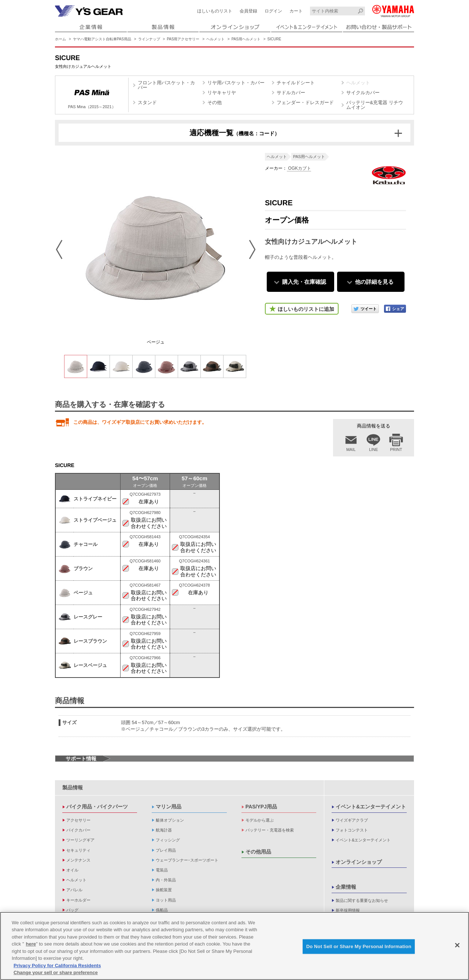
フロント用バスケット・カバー (166, 85)
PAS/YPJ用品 (261, 807)
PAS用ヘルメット (246, 39)
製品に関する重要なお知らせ (362, 900)
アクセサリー (78, 820)
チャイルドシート (296, 83)
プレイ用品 (166, 850)
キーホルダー (78, 900)
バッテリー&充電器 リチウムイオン (375, 105)
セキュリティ (78, 850)
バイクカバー (78, 830)
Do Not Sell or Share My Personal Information (359, 946)
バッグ (72, 910)
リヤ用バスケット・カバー (236, 83)
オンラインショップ (359, 862)
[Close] (457, 945)
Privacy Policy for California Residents (57, 966)
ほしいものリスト (215, 11)
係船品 (162, 910)
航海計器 (164, 830)
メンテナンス (78, 860)
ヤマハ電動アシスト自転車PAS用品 (102, 39)
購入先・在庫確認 (304, 282)
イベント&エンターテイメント (371, 807)
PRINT (396, 449)
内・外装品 (166, 880)
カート (296, 11)
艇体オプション (170, 820)
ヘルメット (215, 39)
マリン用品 (169, 807)
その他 (215, 102)
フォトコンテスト (352, 830)
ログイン (273, 11)
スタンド (147, 102)
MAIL (351, 449)
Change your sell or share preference (56, 972)
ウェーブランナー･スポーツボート (187, 860)
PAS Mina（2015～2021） (92, 96)
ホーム (60, 39)
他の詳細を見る (374, 282)
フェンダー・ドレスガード (305, 102)
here (31, 944)
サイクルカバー (363, 93)
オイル (72, 870)
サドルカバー (291, 93)
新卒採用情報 (348, 910)
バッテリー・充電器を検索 (270, 830)
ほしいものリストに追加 (306, 309)
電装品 (162, 870)
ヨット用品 (166, 900)
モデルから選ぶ (260, 820)
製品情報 (73, 788)
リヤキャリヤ (222, 93)
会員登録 (248, 11)
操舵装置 (164, 890)
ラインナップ (149, 39)
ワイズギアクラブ (352, 820)
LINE (373, 449)
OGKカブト (299, 168)
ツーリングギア (80, 840)
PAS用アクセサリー (183, 39)
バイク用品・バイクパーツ (97, 807)
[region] (234, 946)
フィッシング (168, 840)
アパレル (74, 890)
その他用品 (258, 852)
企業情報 (346, 887)
